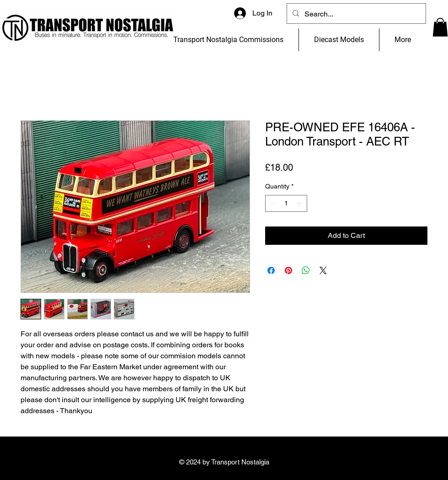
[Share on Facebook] (271, 270)
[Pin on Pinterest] (288, 270)
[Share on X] (323, 270)
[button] (440, 27)
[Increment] (300, 203)
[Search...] (355, 14)
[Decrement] (272, 203)
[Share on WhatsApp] (306, 270)
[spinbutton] (286, 203)
